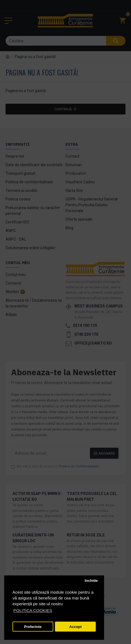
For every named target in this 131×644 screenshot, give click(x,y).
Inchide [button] (91, 581)
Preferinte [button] (33, 627)
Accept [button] (75, 627)
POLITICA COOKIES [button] (33, 610)
